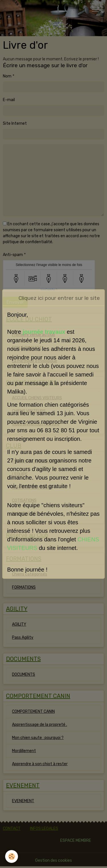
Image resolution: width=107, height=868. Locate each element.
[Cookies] (12, 856)
